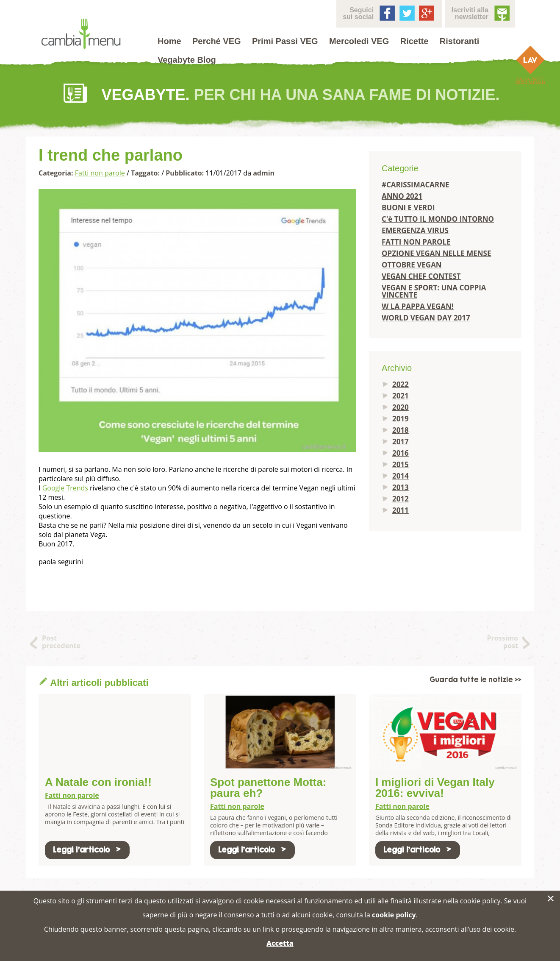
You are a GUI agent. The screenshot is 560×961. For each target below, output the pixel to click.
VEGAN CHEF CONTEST (421, 276)
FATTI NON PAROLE (416, 242)
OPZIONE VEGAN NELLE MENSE (437, 253)
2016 (401, 453)
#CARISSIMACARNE (416, 185)
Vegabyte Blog (187, 60)
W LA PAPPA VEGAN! (418, 306)
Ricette (414, 41)
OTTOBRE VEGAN (412, 265)
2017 (401, 442)
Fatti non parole (100, 173)
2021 (401, 396)
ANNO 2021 (402, 196)
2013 (401, 487)
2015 (401, 464)
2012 (401, 499)
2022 (401, 384)
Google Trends (65, 488)
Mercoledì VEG (359, 41)
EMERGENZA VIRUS (415, 230)
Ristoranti (459, 41)
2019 (401, 419)
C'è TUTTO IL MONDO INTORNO (438, 219)
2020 (401, 407)
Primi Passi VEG (285, 41)
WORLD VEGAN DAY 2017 (426, 318)
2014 (401, 476)
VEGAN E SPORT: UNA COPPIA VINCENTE (434, 291)
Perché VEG (217, 41)
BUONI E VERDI (408, 208)
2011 (401, 510)
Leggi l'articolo (87, 850)
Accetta (280, 943)
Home (169, 41)
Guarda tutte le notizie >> (475, 680)
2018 (401, 430)
